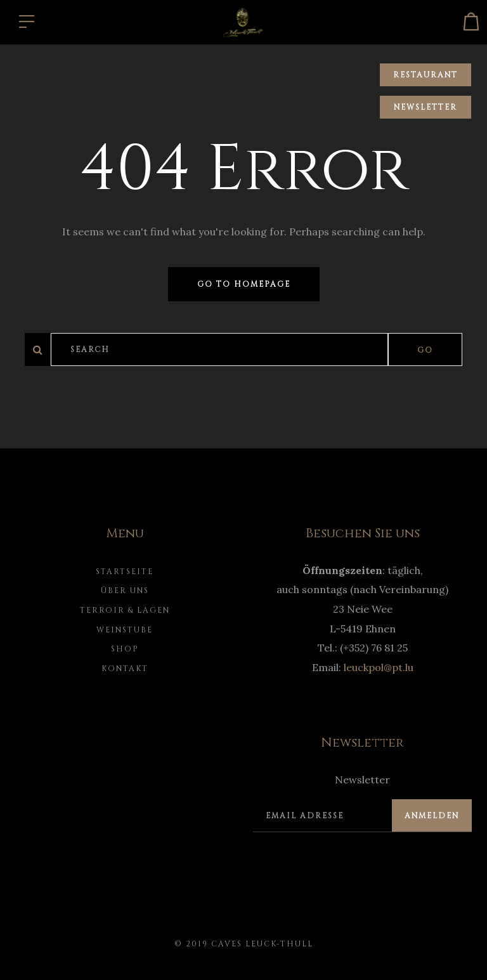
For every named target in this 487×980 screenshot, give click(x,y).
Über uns (125, 591)
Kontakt (125, 669)
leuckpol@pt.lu (379, 667)
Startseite (125, 572)
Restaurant (425, 75)
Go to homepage (244, 284)
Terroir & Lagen (125, 610)
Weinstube (125, 630)
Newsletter (425, 107)
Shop (125, 649)
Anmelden (432, 816)
